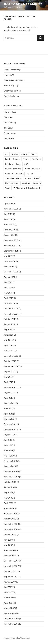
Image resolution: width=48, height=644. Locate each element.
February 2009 (11, 514)
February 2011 (10, 424)
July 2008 (8, 540)
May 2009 (8, 498)
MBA (26, 164)
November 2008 (11, 529)
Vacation (26, 183)
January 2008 (10, 556)
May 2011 (8, 409)
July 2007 (8, 587)
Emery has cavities (12, 91)
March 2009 (9, 508)
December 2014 (11, 309)
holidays (9, 164)
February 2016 (10, 261)
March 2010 (9, 456)
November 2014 (11, 314)
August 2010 (10, 435)
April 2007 (9, 603)
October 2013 (10, 361)
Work (8, 188)
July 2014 (8, 330)
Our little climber (11, 96)
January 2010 (10, 466)
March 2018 (9, 225)
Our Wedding (10, 123)
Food (7, 159)
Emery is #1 (9, 75)
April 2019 (9, 204)
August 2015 (10, 277)
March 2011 (9, 419)
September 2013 (12, 366)
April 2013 (9, 382)
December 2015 (11, 272)
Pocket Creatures (13, 169)
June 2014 (8, 335)
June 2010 (8, 445)
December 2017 (11, 240)
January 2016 (10, 267)
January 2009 (10, 519)
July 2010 (8, 440)
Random (9, 174)
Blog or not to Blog (12, 70)
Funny (26, 159)
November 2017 (11, 246)
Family (34, 154)
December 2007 (11, 561)
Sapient (20, 174)
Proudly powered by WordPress (17, 638)
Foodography (10, 133)
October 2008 (10, 535)
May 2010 (8, 451)
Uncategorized (12, 183)
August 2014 (10, 324)
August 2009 (10, 487)
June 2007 (9, 592)
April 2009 (9, 503)
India (18, 164)
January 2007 (10, 613)
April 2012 (8, 398)
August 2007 (10, 582)
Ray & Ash (8, 117)
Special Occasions (13, 178)
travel (37, 178)
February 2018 (10, 230)
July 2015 (8, 282)
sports (28, 178)
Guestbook (9, 138)
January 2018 (10, 235)
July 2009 (8, 493)
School (30, 174)
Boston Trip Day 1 (12, 86)
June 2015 (8, 288)
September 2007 (12, 577)
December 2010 (11, 430)
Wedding (37, 183)
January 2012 (10, 403)
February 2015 (10, 303)
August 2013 (10, 372)
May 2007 (8, 598)
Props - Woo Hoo (32, 169)
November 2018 (11, 209)
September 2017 (11, 251)
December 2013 (11, 356)
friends (16, 159)
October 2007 (10, 571)
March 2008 (9, 550)
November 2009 (11, 477)
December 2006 (11, 619)
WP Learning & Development (27, 188)
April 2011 (8, 414)
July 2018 (8, 214)
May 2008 (8, 545)
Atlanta (15, 154)
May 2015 (8, 293)
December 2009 (11, 472)
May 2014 (8, 340)
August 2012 (10, 393)
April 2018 (9, 219)
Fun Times (36, 159)
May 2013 (8, 377)
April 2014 (9, 345)
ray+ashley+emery (23, 4)
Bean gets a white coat (14, 80)
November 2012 (11, 387)
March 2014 (9, 351)
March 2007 (9, 608)
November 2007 (11, 566)
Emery (24, 154)
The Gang (8, 128)
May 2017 (8, 256)
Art (7, 154)
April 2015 (9, 298)
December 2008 (11, 524)
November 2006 (11, 624)
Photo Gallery (10, 112)
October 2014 (10, 319)
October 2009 (10, 482)
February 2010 (10, 461)
